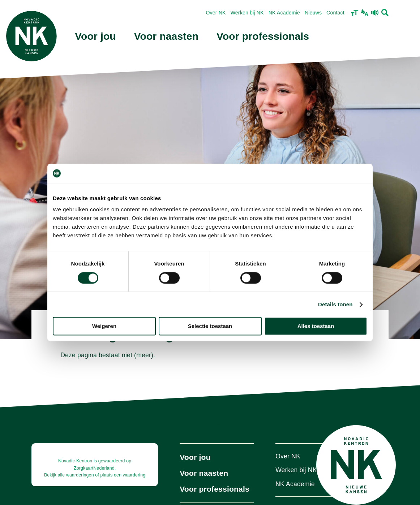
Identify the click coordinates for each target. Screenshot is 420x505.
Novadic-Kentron (75, 461)
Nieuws (313, 13)
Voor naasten (166, 36)
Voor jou (95, 36)
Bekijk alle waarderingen (69, 475)
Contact (335, 13)
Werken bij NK (247, 13)
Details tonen (335, 304)
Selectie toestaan (210, 326)
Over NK (216, 13)
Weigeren (104, 326)
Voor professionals (263, 36)
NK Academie (284, 13)
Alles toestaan (316, 326)
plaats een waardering (123, 475)
